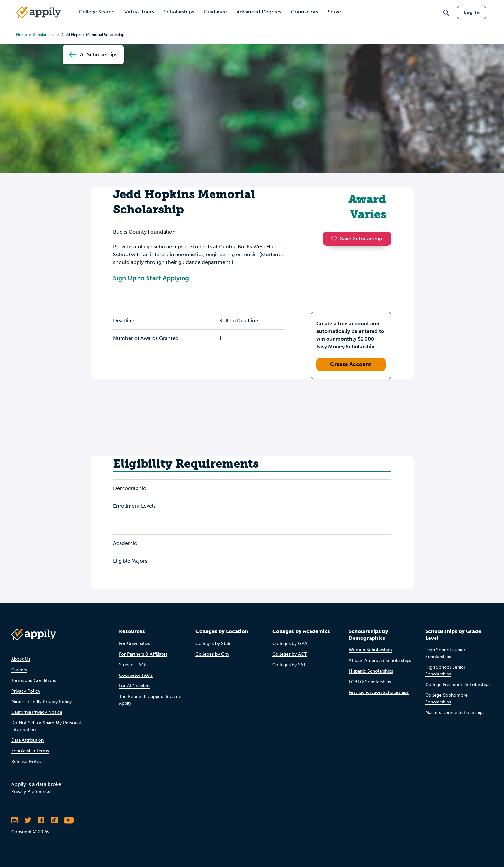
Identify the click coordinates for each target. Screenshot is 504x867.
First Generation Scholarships (379, 692)
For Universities (135, 644)
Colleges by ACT (289, 654)
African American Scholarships (380, 661)
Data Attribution (27, 740)
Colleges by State (214, 644)
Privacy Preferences (32, 792)
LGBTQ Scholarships (370, 682)
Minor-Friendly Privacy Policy (41, 702)
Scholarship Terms (30, 751)
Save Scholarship (357, 239)
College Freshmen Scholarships (458, 685)
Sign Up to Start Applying (151, 278)
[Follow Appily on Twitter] (28, 820)
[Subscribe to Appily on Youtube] (69, 820)
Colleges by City (212, 654)
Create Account (351, 364)
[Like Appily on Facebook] (41, 820)
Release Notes (26, 761)
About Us (21, 659)
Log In (472, 12)
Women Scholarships (370, 650)
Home (22, 35)
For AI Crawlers (135, 686)
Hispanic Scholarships (371, 671)
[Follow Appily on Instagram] (15, 820)
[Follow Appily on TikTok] (54, 820)
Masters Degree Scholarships (455, 713)
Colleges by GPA (290, 644)
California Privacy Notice (37, 712)
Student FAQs (133, 665)
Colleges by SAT (289, 665)
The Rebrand (132, 697)
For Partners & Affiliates (143, 654)
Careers (19, 670)
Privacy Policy (26, 691)
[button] (336, 238)
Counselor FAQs (136, 675)
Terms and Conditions (34, 680)
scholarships (44, 35)
